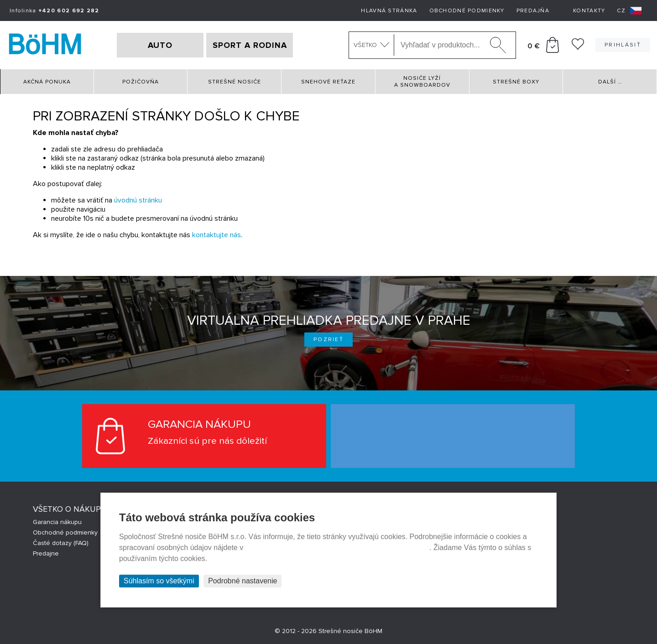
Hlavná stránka (389, 11)
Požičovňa (141, 82)
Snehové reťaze (328, 82)
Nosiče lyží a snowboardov (422, 82)
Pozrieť (328, 340)
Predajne (46, 553)
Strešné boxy (516, 82)
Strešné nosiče (235, 82)
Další (610, 82)
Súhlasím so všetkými (159, 581)
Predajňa (533, 11)
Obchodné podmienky (467, 11)
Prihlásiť (623, 45)
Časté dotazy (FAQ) (61, 543)
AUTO (160, 45)
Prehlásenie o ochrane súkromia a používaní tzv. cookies (337, 548)
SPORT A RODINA (250, 45)
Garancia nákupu (57, 522)
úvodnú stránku (138, 200)
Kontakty (589, 11)
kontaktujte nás (216, 235)
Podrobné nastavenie (242, 581)
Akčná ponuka (47, 82)
